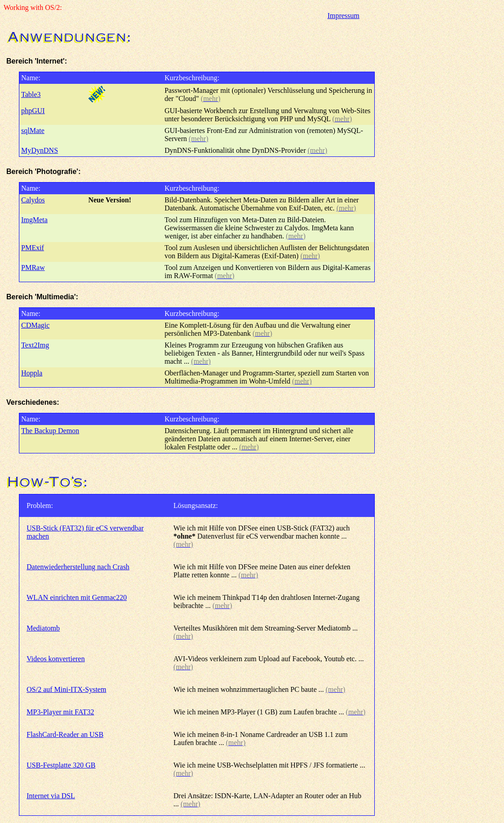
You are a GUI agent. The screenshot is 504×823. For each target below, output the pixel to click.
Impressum (343, 16)
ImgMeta (34, 220)
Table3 (31, 94)
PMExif (33, 248)
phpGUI (33, 111)
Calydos (33, 200)
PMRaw (33, 267)
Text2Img (35, 345)
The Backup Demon (50, 431)
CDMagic (35, 325)
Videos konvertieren (56, 659)
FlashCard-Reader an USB (65, 734)
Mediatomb (43, 628)
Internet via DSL (51, 796)
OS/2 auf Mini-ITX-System (66, 689)
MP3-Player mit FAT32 (60, 712)
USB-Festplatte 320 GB (61, 765)
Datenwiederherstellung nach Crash (78, 567)
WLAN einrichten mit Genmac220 (77, 597)
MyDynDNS (40, 150)
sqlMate (33, 130)
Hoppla (32, 373)
